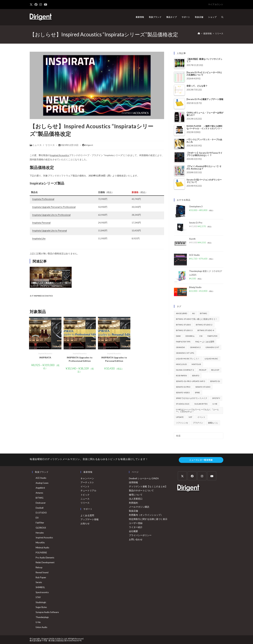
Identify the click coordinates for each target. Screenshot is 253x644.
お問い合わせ (136, 539)
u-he (38, 622)
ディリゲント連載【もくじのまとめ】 (148, 486)
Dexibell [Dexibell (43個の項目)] (190, 336)
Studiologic (41, 602)
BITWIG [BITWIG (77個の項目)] (203, 313)
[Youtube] (212, 476)
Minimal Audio (42, 548)
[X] (182, 476)
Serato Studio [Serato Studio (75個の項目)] (203, 387)
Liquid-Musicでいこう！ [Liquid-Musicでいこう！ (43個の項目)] (188, 359)
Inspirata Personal (41, 223)
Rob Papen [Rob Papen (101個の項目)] (182, 376)
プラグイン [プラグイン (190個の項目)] (198, 423)
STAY (38, 597)
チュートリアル (88, 490)
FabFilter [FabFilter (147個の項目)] (213, 336)
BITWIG (40, 498)
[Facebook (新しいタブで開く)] (36, 5)
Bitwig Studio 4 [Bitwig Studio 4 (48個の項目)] (206, 330)
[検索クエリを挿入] (199, 436)
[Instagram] (202, 476)
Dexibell (40, 508)
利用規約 (133, 503)
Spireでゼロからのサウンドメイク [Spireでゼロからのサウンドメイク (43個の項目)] (192, 398)
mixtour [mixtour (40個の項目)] (196, 364)
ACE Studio (41, 478)
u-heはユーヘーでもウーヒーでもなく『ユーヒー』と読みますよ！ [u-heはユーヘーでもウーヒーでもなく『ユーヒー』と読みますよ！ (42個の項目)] (197, 410)
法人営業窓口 (136, 499)
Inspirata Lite (39, 238)
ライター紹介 (136, 527)
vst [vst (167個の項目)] (190, 417)
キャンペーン (87, 478)
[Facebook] (192, 476)
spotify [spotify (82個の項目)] (216, 398)
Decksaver (41, 503)
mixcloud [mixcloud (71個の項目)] (181, 364)
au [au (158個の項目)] (194, 313)
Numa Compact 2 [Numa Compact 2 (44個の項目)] (185, 370)
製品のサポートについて (141, 490)
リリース (219, 33)
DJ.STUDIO (41, 513)
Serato (39, 582)
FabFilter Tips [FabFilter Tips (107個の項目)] (183, 342)
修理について (136, 495)
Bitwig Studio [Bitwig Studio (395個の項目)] (183, 325)
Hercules (40, 533)
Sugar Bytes (41, 607)
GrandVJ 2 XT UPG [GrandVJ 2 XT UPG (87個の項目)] (185, 353)
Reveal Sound (42, 572)
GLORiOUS (41, 528)
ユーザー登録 (136, 523)
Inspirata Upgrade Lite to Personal (49, 230)
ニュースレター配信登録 (201, 460)
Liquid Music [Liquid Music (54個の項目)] (211, 359)
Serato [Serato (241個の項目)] (196, 376)
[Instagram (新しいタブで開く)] (41, 5)
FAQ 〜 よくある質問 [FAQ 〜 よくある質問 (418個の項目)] (205, 342)
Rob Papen (41, 577)
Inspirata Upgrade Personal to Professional (54, 207)
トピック (85, 495)
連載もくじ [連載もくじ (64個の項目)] (213, 423)
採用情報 (133, 482)
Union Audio (41, 627)
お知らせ (85, 523)
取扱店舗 (133, 511)
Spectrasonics (42, 592)
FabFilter (40, 523)
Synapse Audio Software (47, 612)
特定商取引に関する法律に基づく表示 (148, 519)
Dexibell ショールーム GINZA (144, 478)
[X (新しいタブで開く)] (32, 5)
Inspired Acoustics (60, 155)
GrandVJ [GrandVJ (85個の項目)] (181, 347)
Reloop (39, 567)
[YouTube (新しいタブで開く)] (46, 5)
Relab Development (45, 562)
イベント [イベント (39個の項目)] (201, 417)
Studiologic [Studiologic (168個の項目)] (183, 404)
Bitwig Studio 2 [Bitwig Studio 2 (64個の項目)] (204, 325)
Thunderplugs (42, 617)
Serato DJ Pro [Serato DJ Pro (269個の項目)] (183, 387)
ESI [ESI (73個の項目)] (201, 336)
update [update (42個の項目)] (180, 417)
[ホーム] (199, 33)
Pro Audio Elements (45, 558)
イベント (85, 486)
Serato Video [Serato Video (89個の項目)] (183, 393)
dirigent (89, 145)
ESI (37, 518)
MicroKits (40, 543)
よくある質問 (87, 515)
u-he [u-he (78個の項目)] (215, 404)
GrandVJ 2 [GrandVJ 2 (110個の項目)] (195, 347)
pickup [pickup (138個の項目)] (203, 370)
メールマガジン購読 (139, 507)
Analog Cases (42, 483)
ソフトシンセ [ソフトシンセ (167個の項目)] (182, 423)
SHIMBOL (40, 587)
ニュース (37, 145)
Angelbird (40, 488)
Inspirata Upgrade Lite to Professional (51, 215)
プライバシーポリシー (140, 535)
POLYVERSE (41, 553)
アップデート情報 (90, 519)
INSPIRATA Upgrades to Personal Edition (114, 359)
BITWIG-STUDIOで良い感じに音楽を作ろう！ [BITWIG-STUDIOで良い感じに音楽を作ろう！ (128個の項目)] (197, 319)
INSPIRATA (45, 357)
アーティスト (87, 482)
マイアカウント (216, 4)
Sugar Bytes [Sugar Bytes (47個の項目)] (201, 404)
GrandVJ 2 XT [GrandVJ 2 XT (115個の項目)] (212, 347)
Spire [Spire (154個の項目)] (197, 393)
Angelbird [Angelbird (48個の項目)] (182, 313)
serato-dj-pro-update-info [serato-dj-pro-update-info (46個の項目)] (191, 381)
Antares (39, 493)
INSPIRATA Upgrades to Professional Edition (80, 359)
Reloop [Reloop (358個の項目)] (215, 370)
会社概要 (133, 531)
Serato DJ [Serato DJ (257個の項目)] (215, 381)
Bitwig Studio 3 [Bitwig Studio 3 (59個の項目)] (184, 330)
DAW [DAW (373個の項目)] (178, 336)
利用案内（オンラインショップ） (146, 515)
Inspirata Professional (43, 199)
